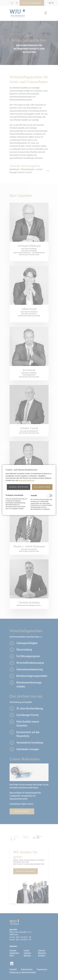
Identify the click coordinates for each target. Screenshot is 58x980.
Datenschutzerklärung (26, 480)
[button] (19, 487)
